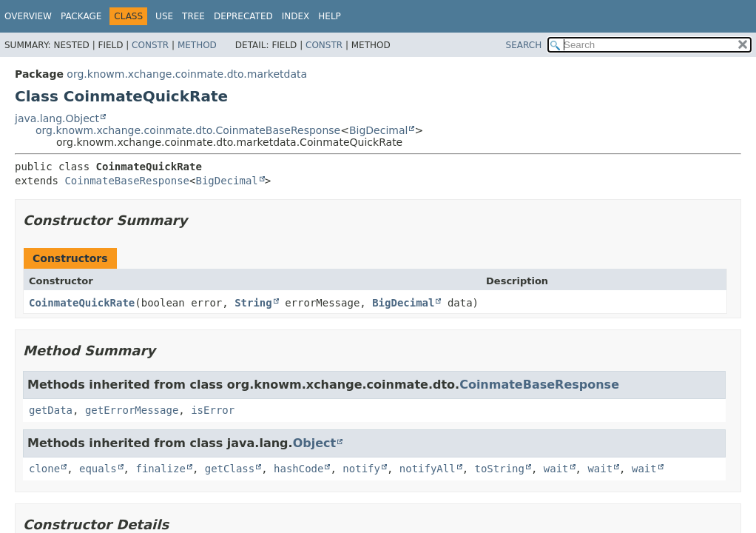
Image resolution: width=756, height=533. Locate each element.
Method (197, 45)
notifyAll (428, 469)
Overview (28, 16)
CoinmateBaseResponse (127, 181)
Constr (150, 45)
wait (556, 469)
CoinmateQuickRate (82, 303)
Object (315, 443)
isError (213, 410)
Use (164, 16)
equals (98, 469)
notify (361, 469)
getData (51, 410)
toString (500, 469)
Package (81, 16)
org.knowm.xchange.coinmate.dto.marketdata (187, 74)
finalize (160, 469)
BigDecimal (378, 130)
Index (296, 16)
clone (44, 469)
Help (330, 16)
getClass (230, 469)
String (253, 303)
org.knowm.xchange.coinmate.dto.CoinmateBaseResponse (188, 130)
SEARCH (524, 45)
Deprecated (243, 16)
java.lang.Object (57, 118)
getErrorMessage (132, 410)
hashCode (298, 469)
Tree (193, 16)
